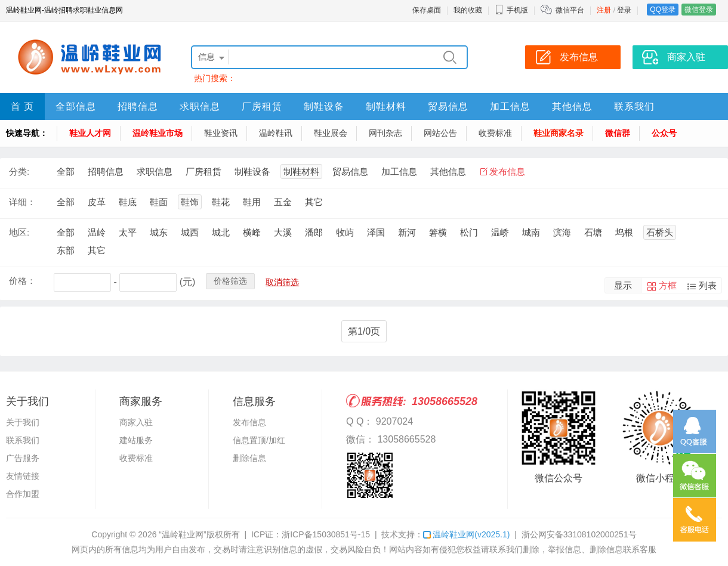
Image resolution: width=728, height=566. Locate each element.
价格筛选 (230, 281)
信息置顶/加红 (259, 440)
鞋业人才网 (90, 133)
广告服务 (23, 458)
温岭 (97, 232)
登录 (624, 10)
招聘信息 (138, 106)
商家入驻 (136, 422)
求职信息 (200, 106)
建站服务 (136, 440)
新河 (407, 232)
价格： (22, 281)
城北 (221, 232)
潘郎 (314, 232)
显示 (623, 285)
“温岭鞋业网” (182, 534)
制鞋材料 (386, 106)
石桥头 (660, 232)
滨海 (562, 232)
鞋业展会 (331, 133)
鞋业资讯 (221, 133)
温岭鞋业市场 (158, 133)
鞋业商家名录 (559, 133)
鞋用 (252, 202)
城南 (531, 232)
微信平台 (570, 10)
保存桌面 (427, 10)
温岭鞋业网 (466, 534)
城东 (159, 232)
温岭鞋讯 (276, 133)
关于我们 (23, 422)
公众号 (664, 133)
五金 (283, 202)
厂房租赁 (262, 106)
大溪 (283, 232)
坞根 (624, 232)
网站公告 (440, 133)
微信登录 (699, 10)
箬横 (438, 232)
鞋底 (128, 202)
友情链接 (23, 476)
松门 (469, 232)
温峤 (500, 232)
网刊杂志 (385, 133)
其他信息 (572, 106)
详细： (22, 202)
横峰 (252, 232)
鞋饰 (190, 202)
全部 (66, 171)
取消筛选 (282, 282)
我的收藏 (468, 10)
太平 (128, 232)
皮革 (97, 202)
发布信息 (507, 171)
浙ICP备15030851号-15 (326, 534)
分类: (19, 171)
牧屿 (345, 232)
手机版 (511, 10)
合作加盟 (23, 494)
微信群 (618, 133)
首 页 (22, 106)
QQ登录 (663, 10)
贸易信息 (448, 106)
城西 (190, 232)
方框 (668, 285)
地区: (19, 232)
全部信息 (76, 106)
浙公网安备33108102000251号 (579, 534)
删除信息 (249, 458)
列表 (708, 285)
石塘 (593, 232)
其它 (314, 202)
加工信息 (510, 106)
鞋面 (159, 202)
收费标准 (495, 133)
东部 (66, 250)
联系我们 (634, 106)
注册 (604, 10)
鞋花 (221, 202)
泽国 (376, 232)
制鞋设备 (324, 106)
